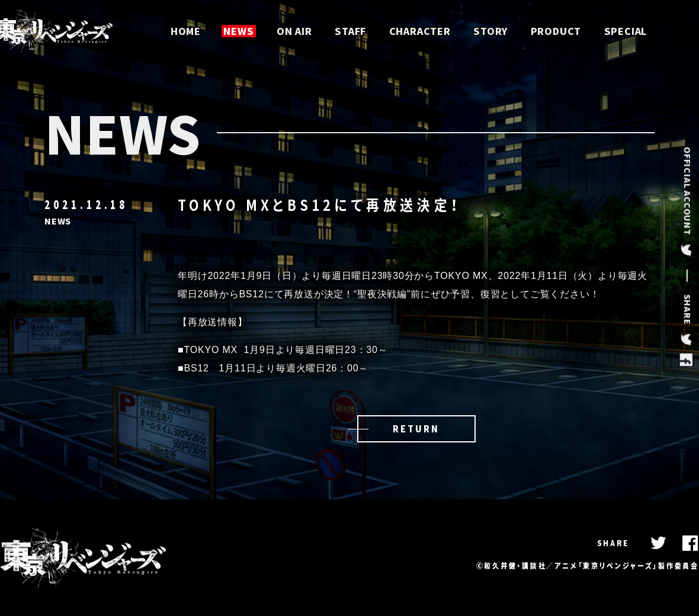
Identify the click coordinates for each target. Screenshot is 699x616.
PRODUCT (556, 31)
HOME (186, 31)
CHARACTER (420, 31)
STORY (490, 31)
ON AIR (294, 31)
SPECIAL (626, 31)
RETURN (416, 429)
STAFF (350, 31)
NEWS (238, 31)
